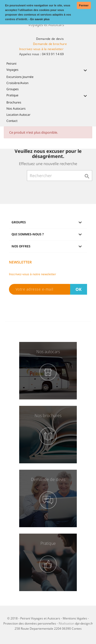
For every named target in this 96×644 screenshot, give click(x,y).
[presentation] (48, 308)
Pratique (48, 96)
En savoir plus (40, 19)
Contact (12, 121)
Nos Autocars (16, 108)
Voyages (48, 70)
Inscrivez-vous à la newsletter (41, 49)
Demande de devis (50, 39)
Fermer (84, 5)
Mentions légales (75, 618)
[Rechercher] (60, 176)
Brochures (14, 102)
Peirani (11, 64)
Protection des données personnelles (30, 623)
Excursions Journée (20, 77)
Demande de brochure (50, 44)
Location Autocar (18, 115)
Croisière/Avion (17, 83)
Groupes (13, 89)
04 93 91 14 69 (53, 54)
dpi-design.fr (84, 623)
